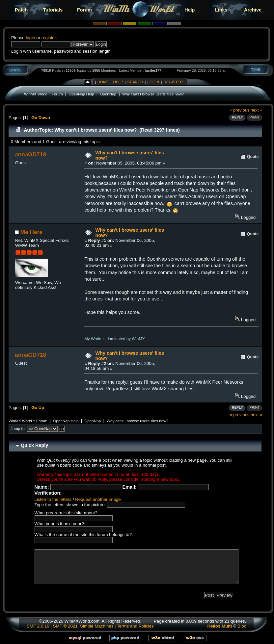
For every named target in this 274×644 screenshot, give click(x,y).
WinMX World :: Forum (43, 94)
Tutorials (53, 10)
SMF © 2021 (65, 626)
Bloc (242, 626)
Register (173, 82)
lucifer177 (153, 70)
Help (190, 10)
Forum (84, 10)
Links (221, 10)
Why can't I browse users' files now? (153, 94)
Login (153, 82)
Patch (21, 10)
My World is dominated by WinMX (114, 339)
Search (135, 82)
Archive (253, 10)
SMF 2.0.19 (38, 626)
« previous (240, 110)
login (30, 38)
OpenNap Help (81, 94)
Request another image (98, 499)
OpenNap (108, 94)
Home (103, 82)
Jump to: (18, 429)
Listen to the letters (53, 499)
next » (256, 110)
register (49, 38)
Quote (253, 157)
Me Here (31, 232)
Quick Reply (34, 445)
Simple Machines (97, 626)
